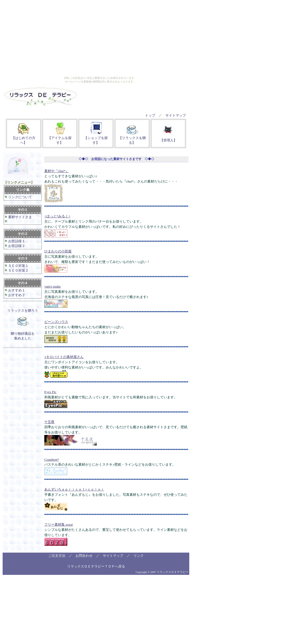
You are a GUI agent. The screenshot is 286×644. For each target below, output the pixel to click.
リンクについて (20, 197)
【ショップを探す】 (96, 138)
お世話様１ (16, 241)
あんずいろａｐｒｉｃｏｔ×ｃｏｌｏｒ (74, 489)
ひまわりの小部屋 (58, 251)
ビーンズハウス (56, 322)
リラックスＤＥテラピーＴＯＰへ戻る (96, 566)
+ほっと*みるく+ (57, 216)
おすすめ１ (16, 290)
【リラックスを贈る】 (132, 138)
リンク (139, 556)
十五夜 (49, 422)
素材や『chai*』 (57, 171)
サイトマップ (176, 115)
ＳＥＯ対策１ (18, 266)
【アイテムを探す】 (60, 138)
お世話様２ (16, 246)
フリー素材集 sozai (59, 524)
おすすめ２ (16, 295)
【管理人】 (168, 138)
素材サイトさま (20, 217)
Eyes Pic (50, 392)
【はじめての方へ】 (23, 138)
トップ (150, 115)
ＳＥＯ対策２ (18, 270)
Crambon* (52, 459)
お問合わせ (84, 556)
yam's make (53, 286)
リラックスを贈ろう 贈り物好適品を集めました (23, 324)
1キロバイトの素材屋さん (64, 357)
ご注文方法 (57, 556)
